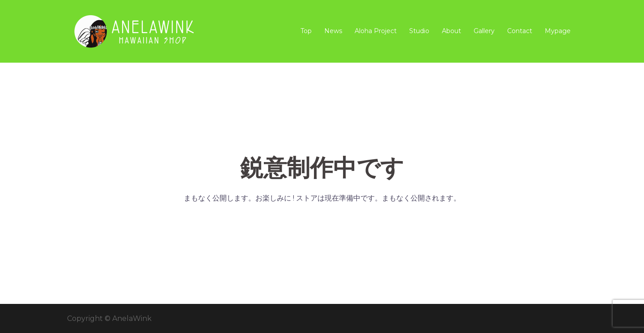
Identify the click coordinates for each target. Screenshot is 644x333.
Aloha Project (376, 31)
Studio (419, 31)
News (333, 31)
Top (306, 31)
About (451, 31)
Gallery (484, 31)
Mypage (558, 31)
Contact (520, 31)
